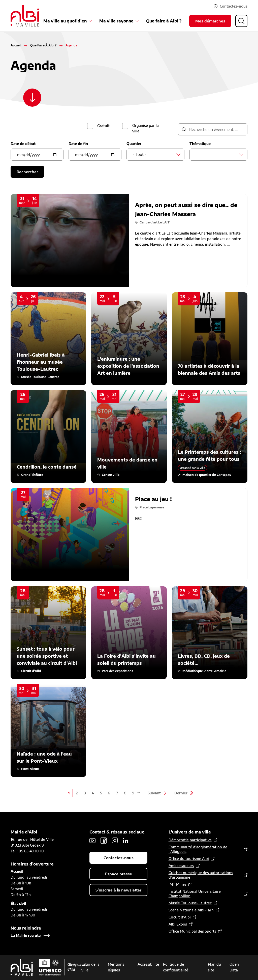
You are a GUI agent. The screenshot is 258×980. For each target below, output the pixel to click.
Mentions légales (116, 967)
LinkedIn (126, 841)
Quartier (134, 144)
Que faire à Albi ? (164, 21)
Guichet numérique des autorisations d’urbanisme (201, 875)
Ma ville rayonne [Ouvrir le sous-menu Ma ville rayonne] (116, 21)
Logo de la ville (90, 967)
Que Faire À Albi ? (43, 45)
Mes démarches (210, 21)
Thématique (200, 144)
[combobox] (155, 155)
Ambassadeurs (181, 866)
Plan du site (214, 967)
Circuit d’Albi (180, 917)
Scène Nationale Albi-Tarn (191, 910)
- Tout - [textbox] (140, 154)
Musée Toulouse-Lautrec (190, 903)
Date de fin (78, 144)
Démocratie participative (190, 840)
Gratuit (103, 126)
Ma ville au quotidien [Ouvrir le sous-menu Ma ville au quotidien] (65, 21)
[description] (213, 129)
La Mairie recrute (26, 935)
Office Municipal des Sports (192, 931)
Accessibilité (148, 964)
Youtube (92, 841)
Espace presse (118, 874)
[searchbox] (197, 154)
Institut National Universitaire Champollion (195, 894)
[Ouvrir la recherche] (241, 21)
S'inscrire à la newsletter (118, 890)
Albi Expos (178, 924)
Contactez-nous (234, 6)
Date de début (23, 144)
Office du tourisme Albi (189, 859)
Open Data (234, 967)
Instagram (115, 841)
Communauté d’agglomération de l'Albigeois (198, 849)
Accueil (16, 45)
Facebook (104, 841)
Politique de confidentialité (176, 967)
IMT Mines (178, 884)
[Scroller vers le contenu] (32, 98)
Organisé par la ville (146, 128)
